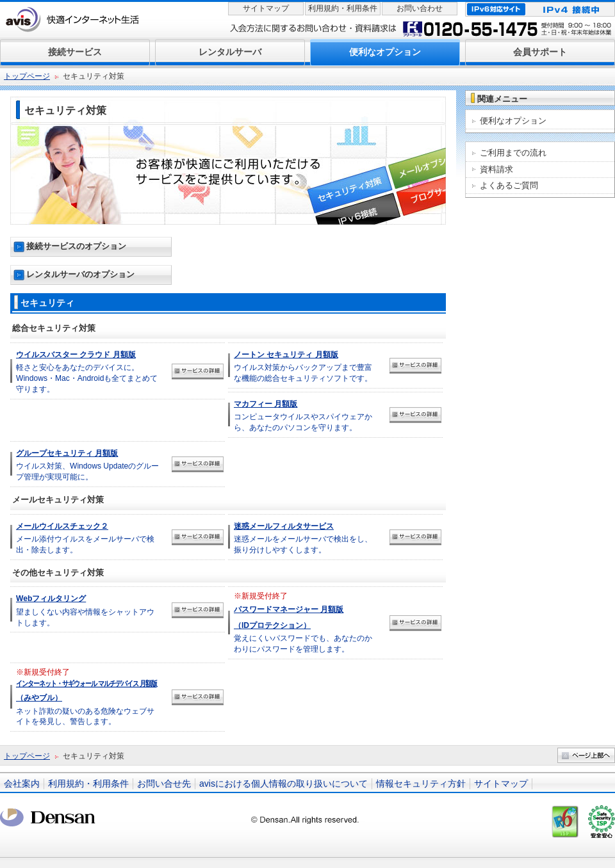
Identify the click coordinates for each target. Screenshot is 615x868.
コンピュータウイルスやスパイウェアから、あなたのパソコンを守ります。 (303, 416)
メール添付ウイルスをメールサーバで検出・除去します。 (85, 538)
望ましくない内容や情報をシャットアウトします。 (85, 610)
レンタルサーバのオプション (80, 274)
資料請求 (496, 169)
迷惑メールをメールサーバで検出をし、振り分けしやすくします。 (303, 538)
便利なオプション (513, 121)
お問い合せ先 (164, 784)
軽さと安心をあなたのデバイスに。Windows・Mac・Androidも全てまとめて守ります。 (87, 372)
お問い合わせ (420, 8)
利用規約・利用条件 (343, 8)
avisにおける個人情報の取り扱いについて (283, 784)
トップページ (27, 76)
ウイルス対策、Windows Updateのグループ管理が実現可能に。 (87, 465)
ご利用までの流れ (513, 153)
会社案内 (22, 784)
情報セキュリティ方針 (421, 784)
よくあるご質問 (509, 185)
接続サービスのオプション (76, 246)
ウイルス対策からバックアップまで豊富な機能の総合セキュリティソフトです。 (303, 366)
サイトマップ (266, 8)
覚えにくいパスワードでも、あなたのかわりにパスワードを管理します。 (303, 622)
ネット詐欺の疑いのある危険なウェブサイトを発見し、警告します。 (86, 697)
